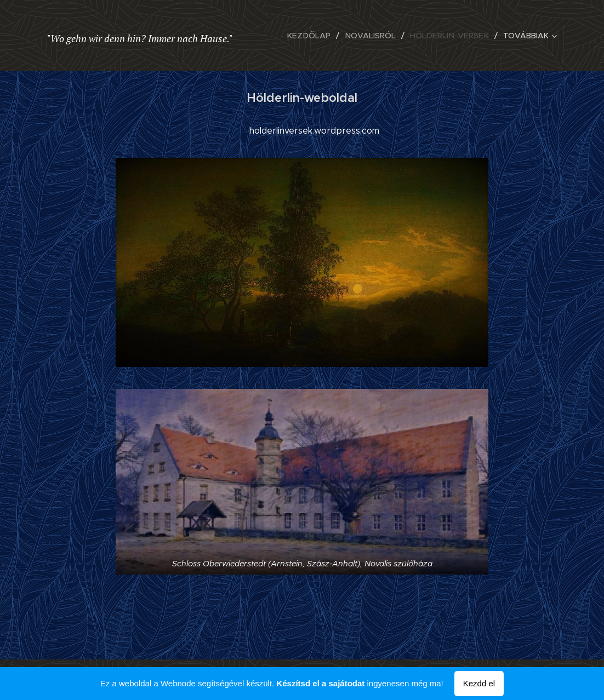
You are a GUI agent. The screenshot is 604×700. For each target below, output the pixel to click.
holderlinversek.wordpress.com (314, 131)
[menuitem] (316, 36)
